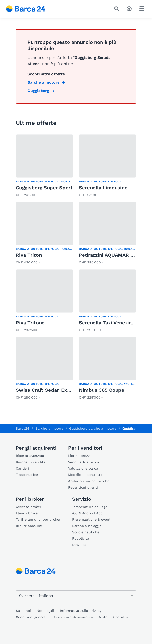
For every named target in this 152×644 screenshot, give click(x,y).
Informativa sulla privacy (81, 611)
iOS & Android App (87, 513)
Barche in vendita (31, 462)
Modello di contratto (85, 475)
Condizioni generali (32, 617)
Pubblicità (81, 538)
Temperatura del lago (90, 507)
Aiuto (103, 617)
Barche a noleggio (87, 526)
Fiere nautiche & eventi (92, 519)
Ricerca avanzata (30, 456)
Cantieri (22, 468)
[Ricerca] (118, 9)
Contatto (120, 617)
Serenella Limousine (103, 188)
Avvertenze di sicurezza (73, 617)
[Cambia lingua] (76, 596)
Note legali (45, 611)
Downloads (81, 545)
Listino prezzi (79, 456)
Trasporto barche (30, 475)
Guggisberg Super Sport (44, 188)
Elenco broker (27, 513)
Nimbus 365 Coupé (102, 390)
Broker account (29, 526)
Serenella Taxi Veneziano (108, 323)
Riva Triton (29, 255)
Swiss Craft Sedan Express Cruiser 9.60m (66, 390)
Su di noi (23, 611)
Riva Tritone (30, 323)
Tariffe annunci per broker (38, 519)
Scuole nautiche (86, 532)
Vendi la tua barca (84, 462)
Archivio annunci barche (89, 481)
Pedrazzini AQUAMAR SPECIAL (115, 255)
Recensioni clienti (83, 487)
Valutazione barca (83, 468)
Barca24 (23, 428)
